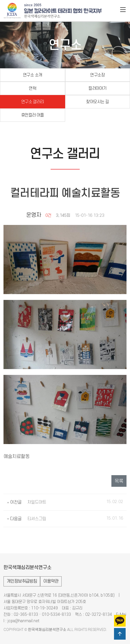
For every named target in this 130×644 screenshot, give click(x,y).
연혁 (32, 88)
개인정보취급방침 (22, 581)
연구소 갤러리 (33, 102)
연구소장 (97, 75)
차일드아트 (37, 502)
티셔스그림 (37, 519)
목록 (119, 481)
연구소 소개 (33, 75)
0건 (48, 215)
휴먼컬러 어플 (33, 115)
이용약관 (51, 581)
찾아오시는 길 (97, 102)
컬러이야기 (97, 88)
